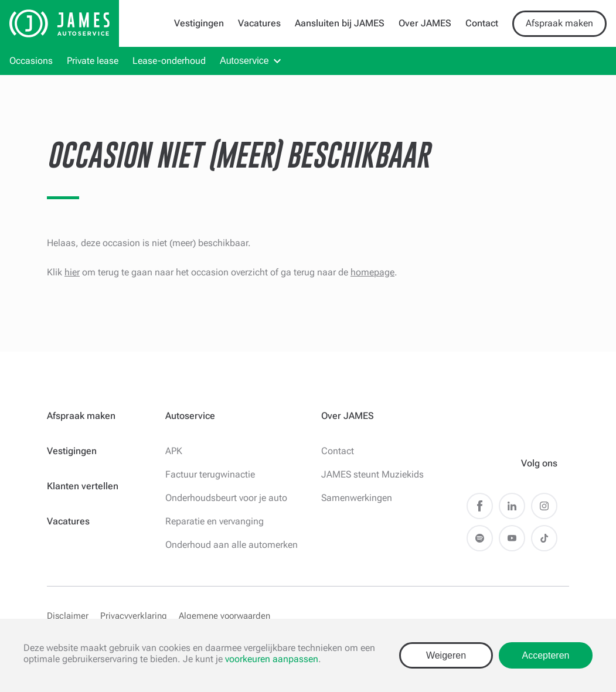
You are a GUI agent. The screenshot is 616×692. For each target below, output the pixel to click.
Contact (482, 23)
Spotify (480, 538)
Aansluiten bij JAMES (340, 23)
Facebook (480, 506)
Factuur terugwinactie (210, 474)
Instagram (544, 506)
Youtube (512, 538)
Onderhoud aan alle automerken (232, 545)
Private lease (93, 61)
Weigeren (446, 655)
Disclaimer (68, 616)
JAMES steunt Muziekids (372, 474)
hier (72, 272)
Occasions (31, 61)
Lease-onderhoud (169, 61)
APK (174, 451)
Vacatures (259, 23)
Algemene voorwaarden (224, 616)
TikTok (544, 538)
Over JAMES (425, 23)
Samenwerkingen (357, 498)
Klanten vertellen (83, 486)
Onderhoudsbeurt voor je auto (226, 498)
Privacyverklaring (134, 616)
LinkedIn (512, 506)
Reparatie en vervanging (215, 521)
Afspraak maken (559, 23)
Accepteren (546, 655)
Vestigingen (199, 23)
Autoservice (244, 61)
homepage (372, 272)
